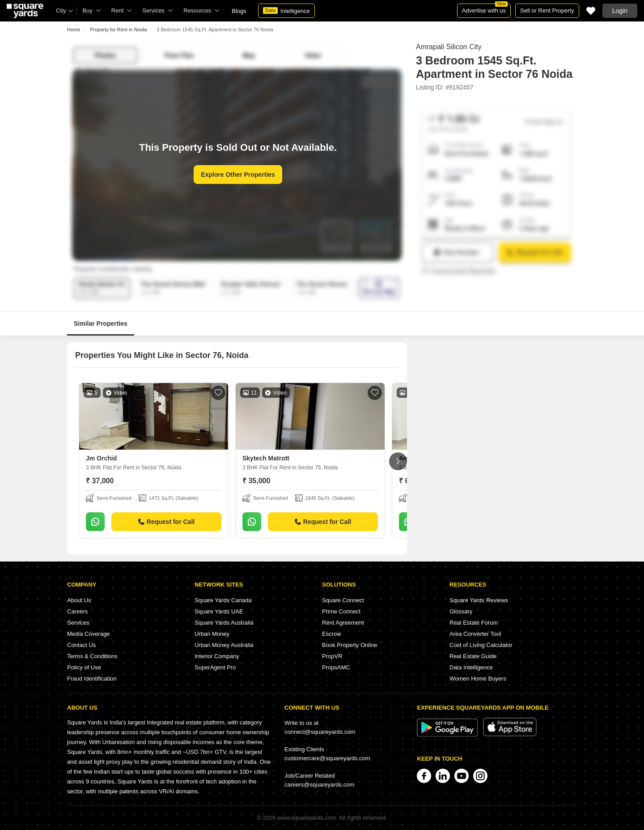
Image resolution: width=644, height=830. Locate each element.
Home (74, 30)
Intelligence (286, 11)
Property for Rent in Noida (118, 30)
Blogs (239, 11)
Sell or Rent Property (547, 11)
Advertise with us (485, 9)
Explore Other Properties (238, 175)
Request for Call (166, 522)
